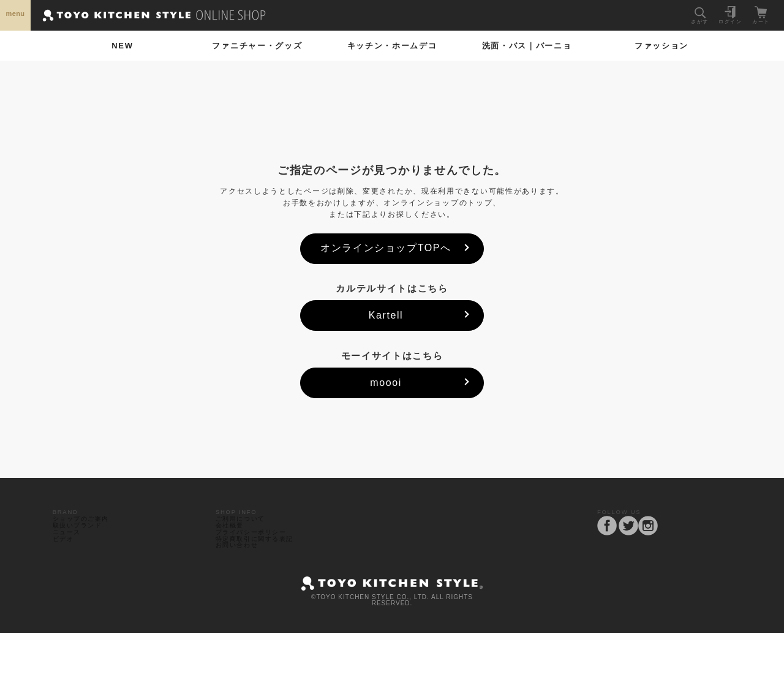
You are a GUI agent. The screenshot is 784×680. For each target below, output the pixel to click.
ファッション (661, 46)
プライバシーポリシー (258, 560)
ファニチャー (257, 46)
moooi (386, 383)
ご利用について (246, 532)
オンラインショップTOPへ (386, 248)
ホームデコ (392, 46)
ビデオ (66, 574)
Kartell (386, 315)
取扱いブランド (82, 546)
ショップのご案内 (86, 532)
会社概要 (234, 546)
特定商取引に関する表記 (262, 574)
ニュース (70, 560)
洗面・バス (527, 46)
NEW (122, 46)
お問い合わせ (242, 588)
